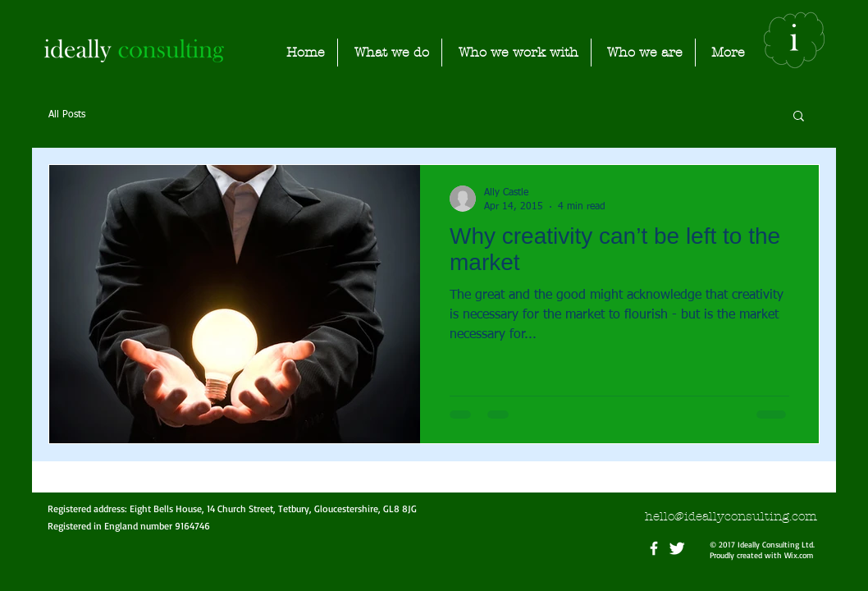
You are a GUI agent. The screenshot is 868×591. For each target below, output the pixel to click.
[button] (799, 117)
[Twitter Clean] (677, 548)
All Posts (67, 115)
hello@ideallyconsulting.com (731, 516)
